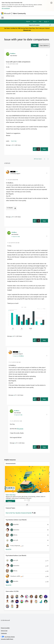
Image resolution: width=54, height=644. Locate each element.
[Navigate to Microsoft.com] (6, 13)
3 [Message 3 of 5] (12, 336)
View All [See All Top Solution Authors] (9, 549)
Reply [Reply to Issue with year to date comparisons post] (44, 149)
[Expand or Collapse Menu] (2, 18)
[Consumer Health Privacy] (27, 639)
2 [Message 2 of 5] (11, 217)
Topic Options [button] (44, 45)
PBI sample (20, 429)
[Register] (10, 501)
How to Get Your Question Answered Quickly (19, 513)
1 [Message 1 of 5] (11, 145)
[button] (35, 45)
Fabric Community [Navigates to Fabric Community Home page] (19, 13)
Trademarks (4, 633)
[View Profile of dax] (17, 171)
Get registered (6, 8)
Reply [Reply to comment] (44, 221)
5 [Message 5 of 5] (15, 443)
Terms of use (4, 631)
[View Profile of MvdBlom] (13, 53)
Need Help (14, 141)
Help (40, 21)
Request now (27, 30)
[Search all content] (40, 25)
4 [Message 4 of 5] (14, 395)
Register (28, 21)
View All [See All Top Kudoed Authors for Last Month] (9, 585)
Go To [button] (46, 21)
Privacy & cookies (5, 628)
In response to (16, 236)
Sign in (35, 21)
